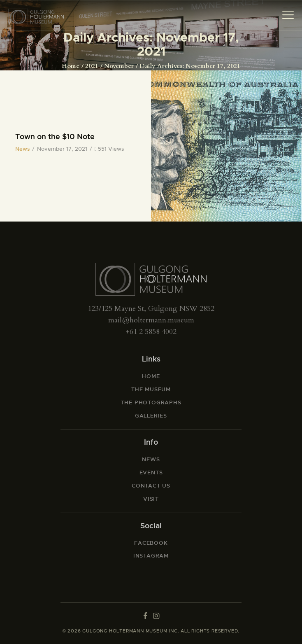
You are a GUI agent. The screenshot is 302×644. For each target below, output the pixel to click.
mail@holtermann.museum (151, 320)
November (119, 66)
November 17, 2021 (62, 149)
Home (71, 66)
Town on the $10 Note (55, 137)
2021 (92, 66)
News (22, 149)
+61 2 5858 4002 (151, 332)
